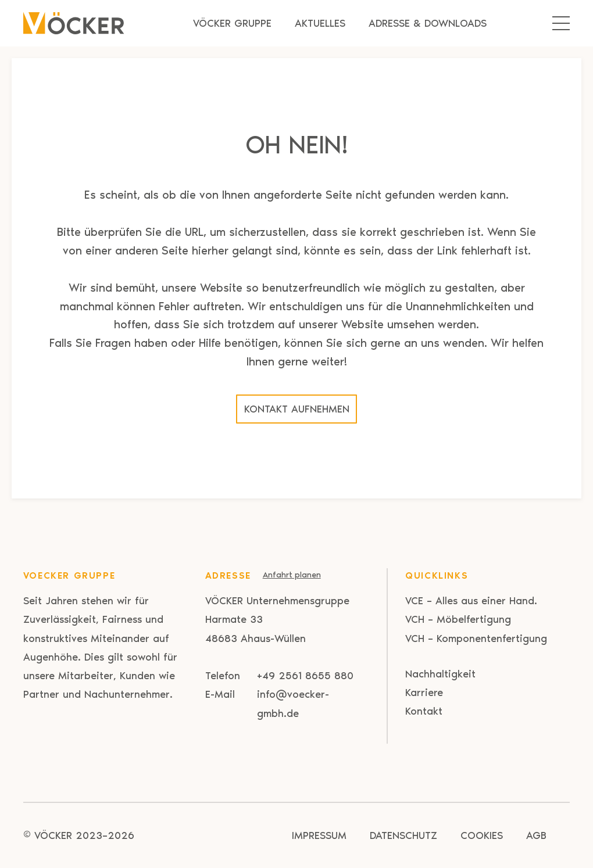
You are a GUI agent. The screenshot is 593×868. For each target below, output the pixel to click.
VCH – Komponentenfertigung (476, 639)
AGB (536, 835)
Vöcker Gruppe (232, 23)
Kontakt (424, 711)
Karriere (424, 693)
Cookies (482, 835)
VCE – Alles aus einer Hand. (471, 601)
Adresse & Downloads (428, 23)
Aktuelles (320, 23)
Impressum (319, 835)
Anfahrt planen (292, 575)
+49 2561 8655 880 (305, 676)
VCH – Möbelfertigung (458, 619)
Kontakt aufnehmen (297, 409)
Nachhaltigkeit (440, 674)
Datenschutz (403, 835)
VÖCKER (53, 835)
